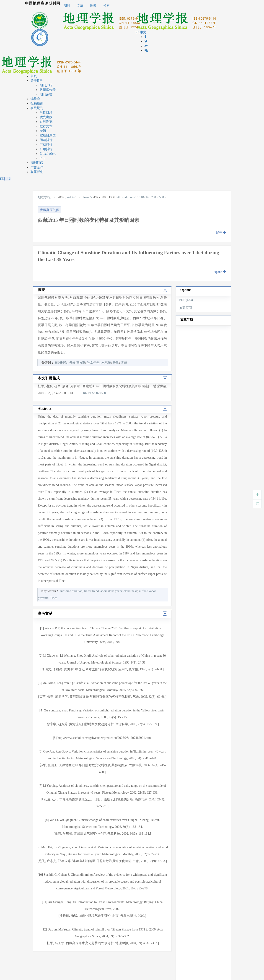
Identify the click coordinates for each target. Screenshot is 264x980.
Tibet (53, 598)
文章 (80, 6)
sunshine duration (71, 591)
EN (138, 32)
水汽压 (106, 363)
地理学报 (45, 197)
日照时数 (61, 363)
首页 (34, 76)
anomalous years (111, 591)
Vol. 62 (71, 197)
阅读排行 (46, 140)
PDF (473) (186, 300)
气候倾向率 (77, 363)
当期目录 (46, 113)
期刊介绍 (46, 85)
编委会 (35, 99)
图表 (93, 6)
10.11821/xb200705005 (92, 393)
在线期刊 (37, 108)
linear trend (91, 591)
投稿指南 (37, 103)
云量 (116, 363)
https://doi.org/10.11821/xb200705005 (141, 197)
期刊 (67, 6)
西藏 (124, 363)
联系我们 (37, 172)
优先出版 (46, 117)
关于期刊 (37, 81)
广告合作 (37, 167)
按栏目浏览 (48, 135)
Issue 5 (87, 197)
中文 (143, 32)
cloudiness (130, 591)
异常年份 (93, 363)
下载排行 (46, 145)
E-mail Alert (48, 154)
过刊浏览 (46, 122)
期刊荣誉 (46, 94)
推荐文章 (46, 126)
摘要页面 (186, 308)
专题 (43, 131)
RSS (43, 158)
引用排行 (46, 149)
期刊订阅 (37, 163)
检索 (106, 6)
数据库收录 (48, 90)
